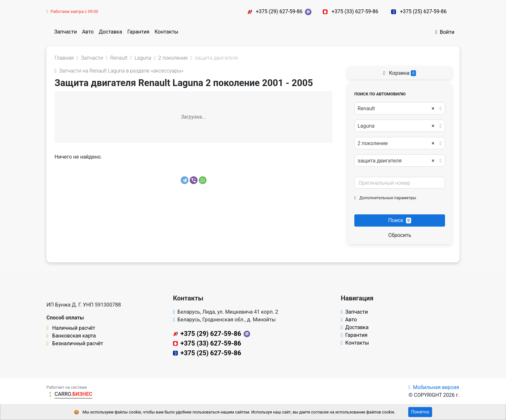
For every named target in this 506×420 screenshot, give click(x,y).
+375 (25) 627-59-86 (423, 11)
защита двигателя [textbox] (396, 161)
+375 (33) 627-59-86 (355, 11)
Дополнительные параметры (385, 198)
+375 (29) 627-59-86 (279, 11)
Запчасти (66, 32)
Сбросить (400, 235)
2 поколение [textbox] (396, 143)
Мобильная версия (434, 387)
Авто (88, 32)
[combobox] (400, 108)
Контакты (166, 32)
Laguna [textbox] (396, 126)
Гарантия (138, 32)
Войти (445, 32)
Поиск (400, 220)
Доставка (110, 32)
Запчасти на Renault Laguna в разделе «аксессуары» (119, 71)
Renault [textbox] (396, 109)
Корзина (400, 73)
